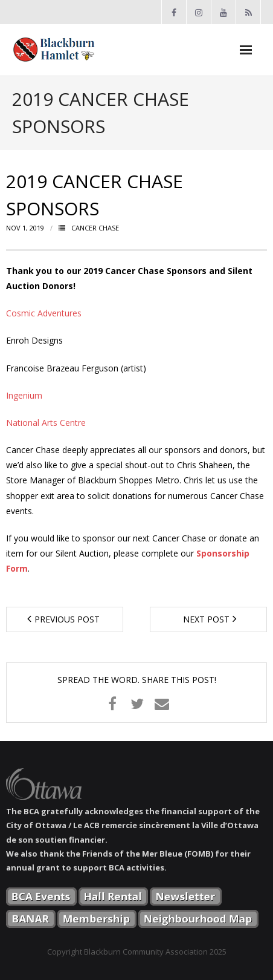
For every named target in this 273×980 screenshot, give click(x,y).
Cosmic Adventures (44, 313)
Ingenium (24, 395)
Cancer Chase (95, 228)
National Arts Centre (46, 423)
